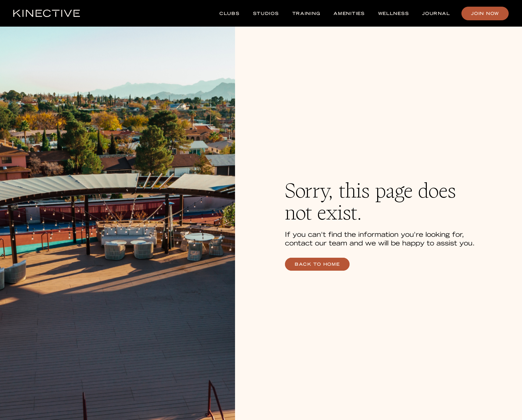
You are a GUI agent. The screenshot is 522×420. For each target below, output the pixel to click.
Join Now (485, 13)
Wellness (394, 13)
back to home (317, 264)
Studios (266, 13)
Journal (436, 13)
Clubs (230, 13)
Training (306, 13)
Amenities (349, 13)
